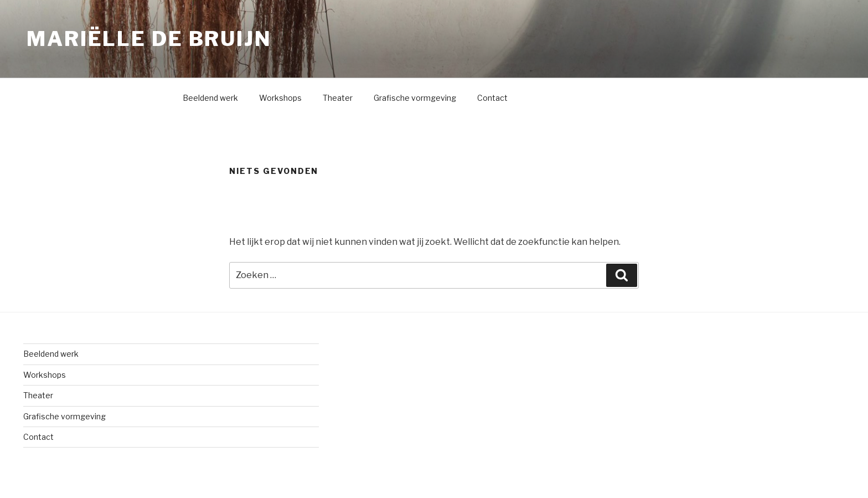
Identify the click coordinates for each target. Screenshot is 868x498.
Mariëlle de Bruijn (149, 39)
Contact (492, 98)
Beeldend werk (210, 98)
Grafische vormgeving (415, 98)
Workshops (280, 98)
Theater (338, 98)
